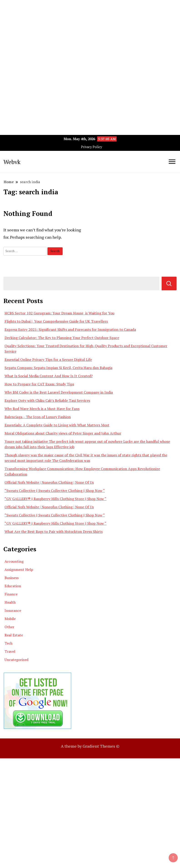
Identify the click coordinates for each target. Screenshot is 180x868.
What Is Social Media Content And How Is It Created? (49, 376)
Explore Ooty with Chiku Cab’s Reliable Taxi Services (47, 400)
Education (13, 586)
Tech (9, 643)
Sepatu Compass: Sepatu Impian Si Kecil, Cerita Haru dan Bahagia (58, 368)
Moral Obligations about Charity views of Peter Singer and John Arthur (63, 433)
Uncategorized (16, 660)
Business (12, 578)
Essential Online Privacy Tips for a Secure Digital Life (48, 359)
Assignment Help (19, 569)
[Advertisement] (90, 32)
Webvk (12, 162)
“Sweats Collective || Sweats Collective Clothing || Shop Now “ (55, 491)
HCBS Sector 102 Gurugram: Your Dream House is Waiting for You (59, 313)
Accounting (14, 561)
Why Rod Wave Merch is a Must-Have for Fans (42, 409)
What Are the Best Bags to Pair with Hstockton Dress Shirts (54, 531)
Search (169, 283)
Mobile (10, 619)
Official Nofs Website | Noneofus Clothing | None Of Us (49, 482)
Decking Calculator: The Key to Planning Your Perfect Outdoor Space (62, 338)
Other (9, 627)
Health (10, 602)
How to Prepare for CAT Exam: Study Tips (39, 384)
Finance (11, 594)
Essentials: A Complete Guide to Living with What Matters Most (57, 425)
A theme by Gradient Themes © (90, 746)
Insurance (13, 610)
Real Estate (14, 635)
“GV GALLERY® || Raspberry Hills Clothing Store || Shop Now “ (55, 499)
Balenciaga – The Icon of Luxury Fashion (38, 417)
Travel (10, 651)
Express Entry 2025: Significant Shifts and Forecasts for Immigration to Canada (70, 329)
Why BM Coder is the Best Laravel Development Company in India (59, 392)
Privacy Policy (91, 147)
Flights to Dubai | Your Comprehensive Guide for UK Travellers (56, 321)
